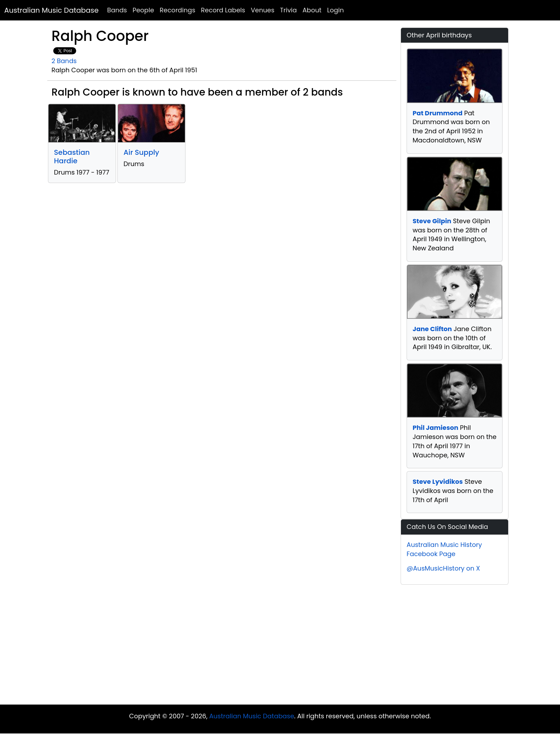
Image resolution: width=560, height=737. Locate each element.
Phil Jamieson (436, 428)
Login (336, 10)
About (312, 10)
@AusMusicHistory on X (443, 568)
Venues (263, 10)
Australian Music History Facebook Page (444, 549)
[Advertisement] (280, 638)
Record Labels (223, 10)
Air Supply (141, 152)
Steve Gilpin (432, 221)
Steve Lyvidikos (438, 482)
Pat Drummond (437, 113)
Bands (117, 10)
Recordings (178, 10)
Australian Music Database (51, 10)
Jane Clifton (432, 329)
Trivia (288, 10)
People (143, 10)
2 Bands (64, 61)
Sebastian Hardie (72, 157)
